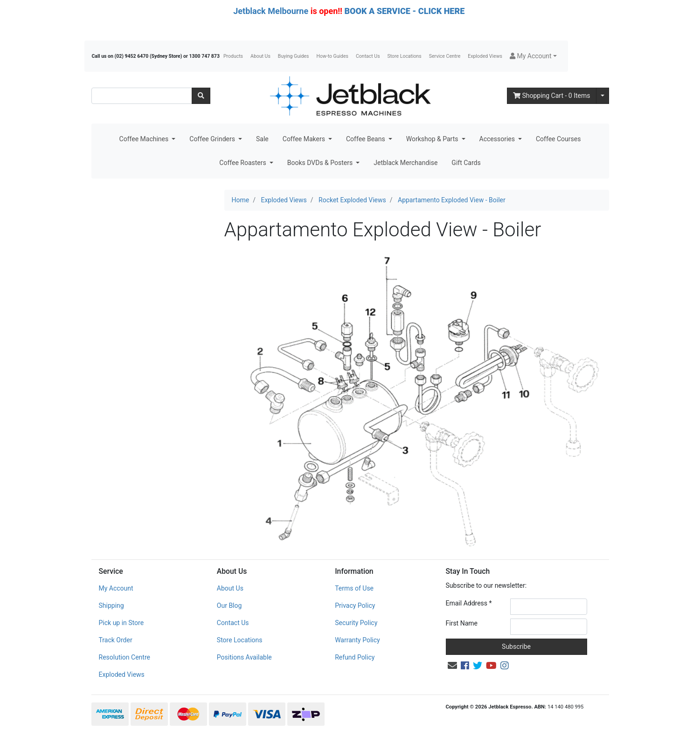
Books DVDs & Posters (321, 163)
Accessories (498, 139)
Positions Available (244, 657)
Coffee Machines (145, 139)
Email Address (469, 603)
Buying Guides (294, 56)
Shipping (111, 605)
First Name (462, 623)
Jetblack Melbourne (271, 11)
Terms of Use (354, 588)
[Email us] (452, 666)
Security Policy (356, 623)
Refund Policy (355, 657)
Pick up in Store (121, 623)
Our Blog (229, 605)
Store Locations (405, 56)
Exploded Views (485, 56)
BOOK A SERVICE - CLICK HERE (404, 11)
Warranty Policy (357, 640)
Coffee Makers (305, 139)
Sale (262, 139)
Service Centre (445, 56)
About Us (260, 56)
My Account (116, 588)
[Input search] (142, 96)
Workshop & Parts (433, 139)
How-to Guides (332, 56)
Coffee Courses (558, 139)
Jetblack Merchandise (405, 163)
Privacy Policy (355, 605)
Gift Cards (466, 163)
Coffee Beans (366, 139)
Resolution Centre (125, 657)
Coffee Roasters (243, 163)
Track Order (116, 640)
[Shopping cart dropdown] (603, 96)
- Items (552, 96)
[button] (533, 56)
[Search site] (201, 96)
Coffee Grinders (213, 139)
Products (233, 56)
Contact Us (368, 56)
